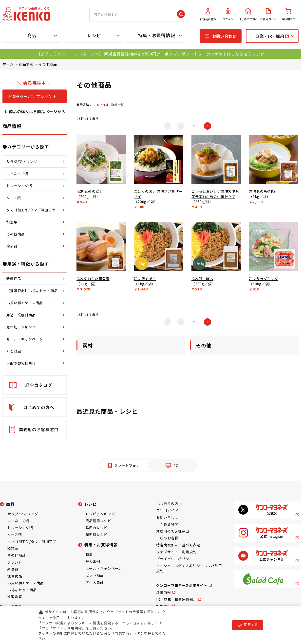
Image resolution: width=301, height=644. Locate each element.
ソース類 (15, 535)
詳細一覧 (118, 104)
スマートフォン (127, 465)
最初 (168, 126)
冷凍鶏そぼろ (145, 279)
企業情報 (163, 592)
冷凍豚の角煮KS (262, 191)
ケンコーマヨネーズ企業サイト (182, 585)
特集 (89, 555)
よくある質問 (167, 524)
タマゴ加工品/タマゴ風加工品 (32, 541)
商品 (32, 35)
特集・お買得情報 (157, 35)
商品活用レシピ (98, 521)
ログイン (228, 15)
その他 (204, 345)
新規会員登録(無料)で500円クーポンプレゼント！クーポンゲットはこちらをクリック (184, 54)
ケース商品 (95, 582)
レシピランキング (100, 514)
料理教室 (15, 597)
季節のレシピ (97, 528)
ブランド (15, 562)
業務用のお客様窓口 (173, 531)
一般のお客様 (167, 538)
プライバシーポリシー (174, 559)
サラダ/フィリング (23, 514)
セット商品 (95, 575)
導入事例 (93, 561)
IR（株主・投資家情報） (176, 599)
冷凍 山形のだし (90, 191)
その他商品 (17, 555)
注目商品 (15, 576)
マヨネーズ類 (18, 521)
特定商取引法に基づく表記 (178, 545)
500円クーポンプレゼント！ (35, 96)
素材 (88, 345)
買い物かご (288, 15)
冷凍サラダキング (264, 279)
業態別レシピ (97, 535)
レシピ (94, 35)
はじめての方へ (248, 15)
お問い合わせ (167, 517)
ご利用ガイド (268, 15)
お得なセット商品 (22, 590)
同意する (248, 625)
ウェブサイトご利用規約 (176, 552)
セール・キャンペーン (104, 568)
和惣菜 (13, 548)
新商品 (13, 569)
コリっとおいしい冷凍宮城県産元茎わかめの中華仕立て (215, 194)
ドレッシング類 (20, 528)
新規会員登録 (208, 15)
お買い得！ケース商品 (26, 583)
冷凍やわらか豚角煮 (93, 279)
